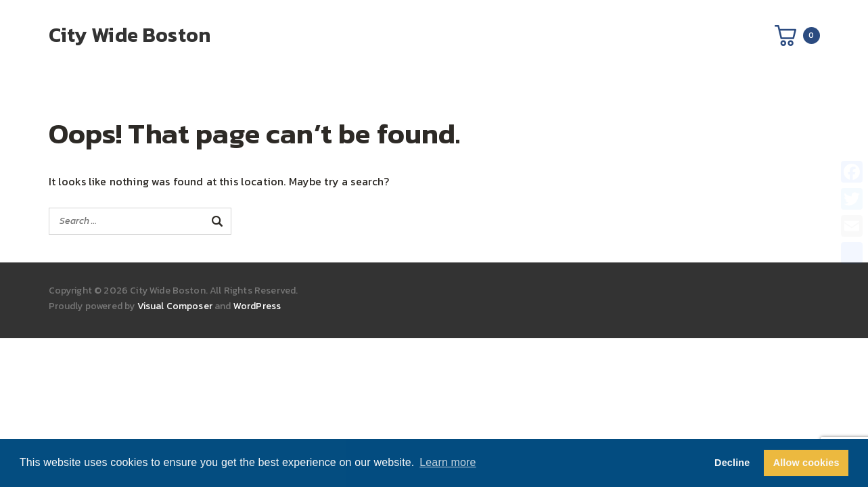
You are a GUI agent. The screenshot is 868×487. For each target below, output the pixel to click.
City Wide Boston (130, 35)
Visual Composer (175, 306)
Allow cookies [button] (806, 463)
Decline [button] (732, 463)
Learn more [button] (448, 462)
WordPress (257, 306)
